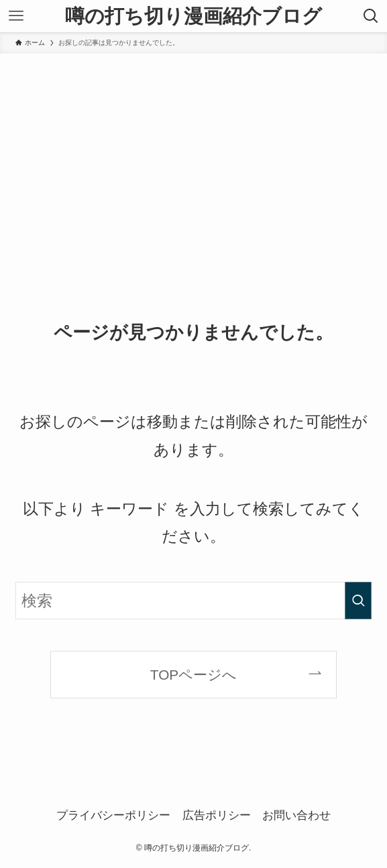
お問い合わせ (296, 815)
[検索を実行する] (358, 601)
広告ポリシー (217, 815)
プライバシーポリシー (113, 815)
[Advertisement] (193, 154)
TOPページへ (193, 675)
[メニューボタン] (16, 16)
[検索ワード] (193, 601)
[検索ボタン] (371, 16)
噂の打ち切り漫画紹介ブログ (193, 16)
